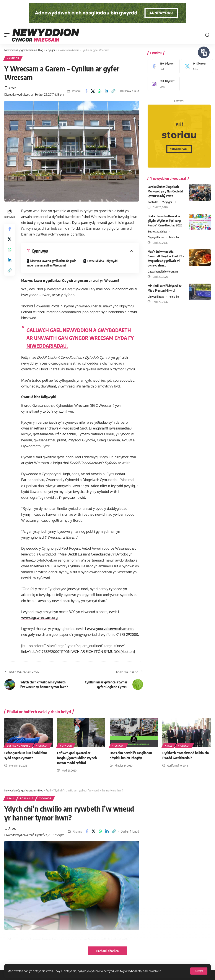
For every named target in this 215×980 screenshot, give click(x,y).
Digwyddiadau (156, 237)
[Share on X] (93, 91)
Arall (169, 746)
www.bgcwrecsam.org (39, 618)
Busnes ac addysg (157, 231)
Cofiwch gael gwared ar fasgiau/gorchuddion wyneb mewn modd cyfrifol (77, 758)
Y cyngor (13, 58)
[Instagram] (163, 84)
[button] (199, 971)
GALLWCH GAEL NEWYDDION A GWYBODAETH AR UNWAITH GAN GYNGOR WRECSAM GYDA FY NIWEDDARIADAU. (80, 338)
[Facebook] (163, 66)
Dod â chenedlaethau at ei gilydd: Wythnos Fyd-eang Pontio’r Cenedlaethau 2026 (165, 221)
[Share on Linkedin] (106, 91)
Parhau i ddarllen (108, 951)
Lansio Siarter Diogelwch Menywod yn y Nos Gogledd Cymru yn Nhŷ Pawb (165, 191)
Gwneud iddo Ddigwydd (102, 261)
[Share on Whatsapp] (100, 91)
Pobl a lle (153, 202)
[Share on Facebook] (86, 91)
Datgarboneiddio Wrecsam (163, 271)
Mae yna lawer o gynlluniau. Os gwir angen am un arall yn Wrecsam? (51, 263)
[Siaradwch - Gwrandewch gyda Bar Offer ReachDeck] (204, 52)
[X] (196, 66)
